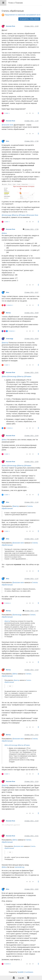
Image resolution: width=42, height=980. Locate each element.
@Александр (6, 215)
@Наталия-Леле (32, 215)
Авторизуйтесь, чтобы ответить (29, 19)
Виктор (8, 313)
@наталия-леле (7, 125)
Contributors (29, 972)
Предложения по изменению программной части (23, 15)
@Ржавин (22, 215)
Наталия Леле (11, 26)
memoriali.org (19, 867)
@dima (4, 233)
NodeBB (20, 972)
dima (8, 141)
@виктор (5, 343)
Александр (10, 339)
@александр (17, 615)
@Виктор (15, 215)
